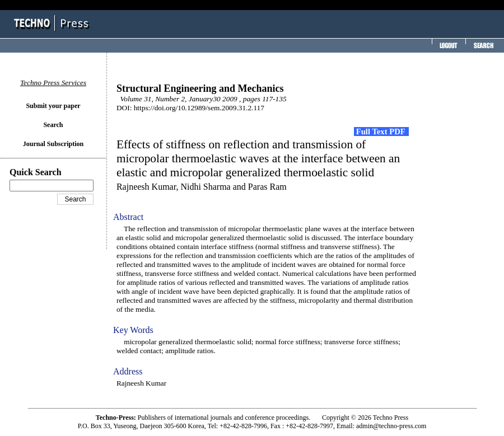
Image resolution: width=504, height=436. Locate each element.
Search (53, 125)
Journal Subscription (53, 144)
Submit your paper (53, 106)
